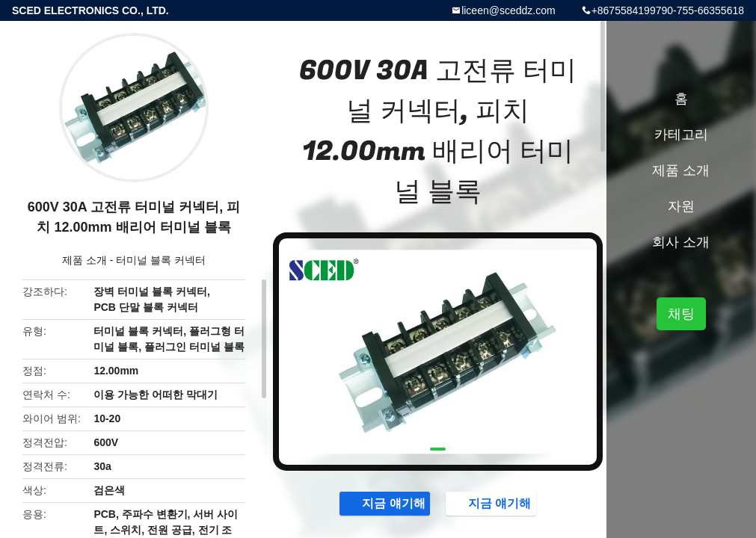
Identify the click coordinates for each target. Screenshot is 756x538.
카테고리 (681, 134)
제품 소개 (84, 260)
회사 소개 (681, 242)
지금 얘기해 (386, 503)
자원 (681, 206)
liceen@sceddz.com (508, 10)
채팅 (681, 314)
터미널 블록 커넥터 (161, 260)
